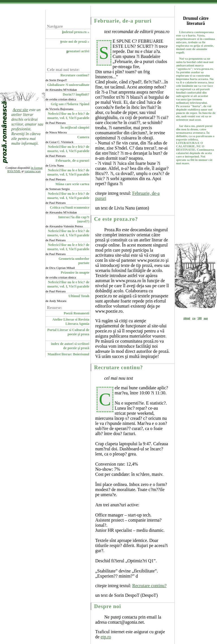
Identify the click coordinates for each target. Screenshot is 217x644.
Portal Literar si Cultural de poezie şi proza (68, 332)
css (194, 318)
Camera (83, 137)
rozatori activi (78, 51)
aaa (206, 318)
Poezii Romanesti (76, 313)
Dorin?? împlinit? (76, 94)
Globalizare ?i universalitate (68, 85)
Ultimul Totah (79, 296)
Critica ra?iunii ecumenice (70, 208)
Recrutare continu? (75, 75)
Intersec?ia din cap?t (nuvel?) (74, 219)
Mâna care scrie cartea (72, 184)
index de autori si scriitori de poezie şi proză (70, 346)
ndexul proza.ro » (76, 32)
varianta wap (33, 171)
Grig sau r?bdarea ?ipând (70, 104)
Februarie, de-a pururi (72, 161)
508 (199, 318)
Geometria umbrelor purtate (74, 261)
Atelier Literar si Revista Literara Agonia (71, 322)
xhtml (187, 318)
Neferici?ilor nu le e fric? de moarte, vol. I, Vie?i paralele (68, 116)
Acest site (20, 110)
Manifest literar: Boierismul (68, 354)
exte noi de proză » (75, 42)
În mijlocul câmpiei (75, 127)
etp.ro (106, 637)
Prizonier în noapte (75, 273)
